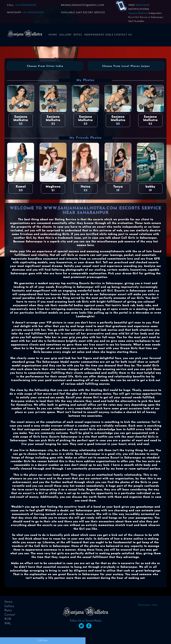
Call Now (43, 641)
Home (53, 35)
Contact (10, 615)
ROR (8, 619)
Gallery (65, 35)
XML (8, 624)
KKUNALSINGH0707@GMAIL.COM (82, 5)
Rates (78, 35)
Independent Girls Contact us (108, 35)
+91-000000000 (26, 5)
